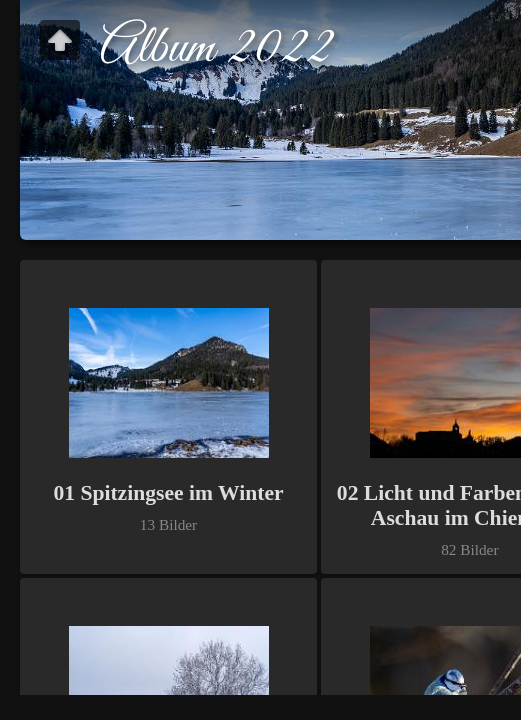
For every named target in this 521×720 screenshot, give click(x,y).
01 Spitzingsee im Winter (168, 493)
